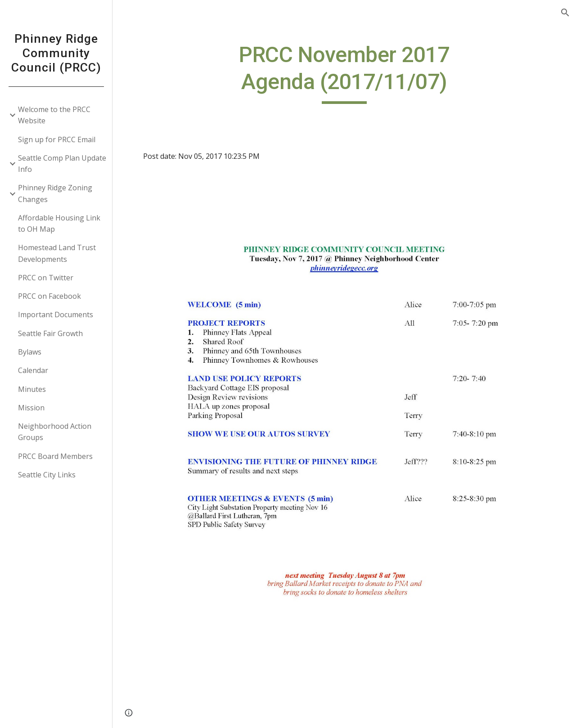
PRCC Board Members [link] (55, 456)
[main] (344, 73)
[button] (565, 13)
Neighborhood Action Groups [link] (55, 432)
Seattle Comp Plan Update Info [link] (62, 164)
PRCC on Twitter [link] (46, 278)
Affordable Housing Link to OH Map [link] (59, 223)
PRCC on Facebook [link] (49, 296)
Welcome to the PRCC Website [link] (54, 115)
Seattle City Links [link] (47, 475)
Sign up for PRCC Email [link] (57, 139)
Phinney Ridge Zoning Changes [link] (55, 193)
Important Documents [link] (56, 315)
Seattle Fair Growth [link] (50, 333)
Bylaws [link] (30, 352)
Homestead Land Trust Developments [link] (57, 253)
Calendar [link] (33, 370)
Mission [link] (31, 408)
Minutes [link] (32, 389)
